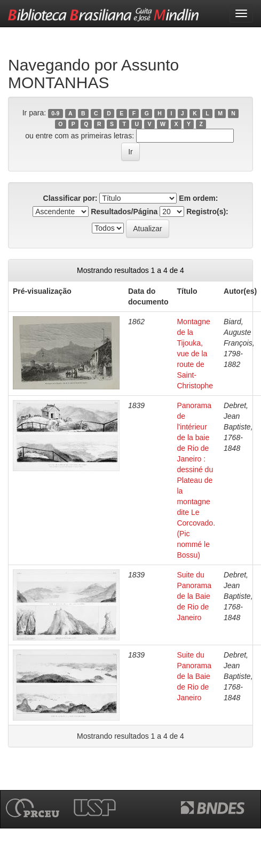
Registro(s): (207, 212)
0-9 (55, 113)
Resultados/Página (124, 212)
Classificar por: (70, 198)
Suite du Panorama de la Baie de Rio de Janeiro (194, 596)
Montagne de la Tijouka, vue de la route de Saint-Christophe (195, 354)
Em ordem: (198, 198)
